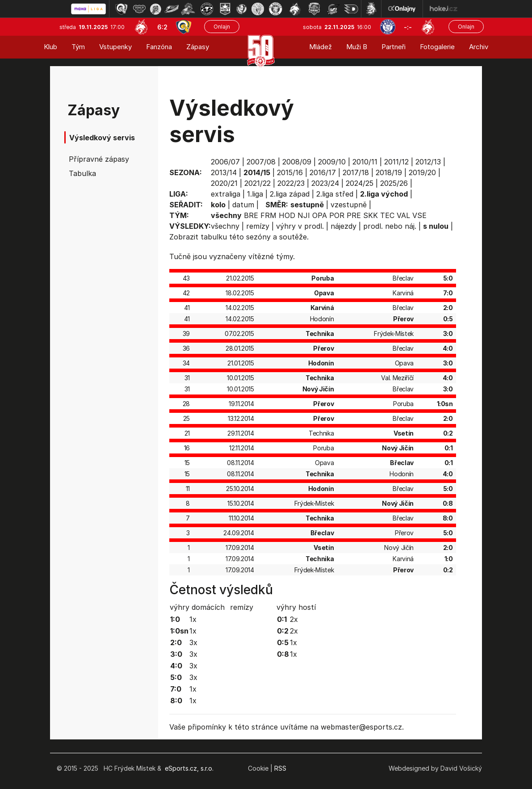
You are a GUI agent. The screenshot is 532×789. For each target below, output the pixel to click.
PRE (354, 215)
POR (337, 215)
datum (243, 205)
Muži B (357, 47)
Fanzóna (159, 47)
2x (294, 619)
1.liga (255, 194)
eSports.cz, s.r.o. (189, 768)
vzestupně (349, 205)
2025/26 (394, 183)
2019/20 (422, 172)
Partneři (394, 47)
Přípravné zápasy (99, 159)
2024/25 (360, 183)
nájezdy (343, 226)
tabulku (214, 237)
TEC (387, 215)
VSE (419, 215)
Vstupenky (115, 47)
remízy (258, 226)
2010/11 (365, 162)
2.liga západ (290, 194)
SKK (371, 215)
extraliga (226, 194)
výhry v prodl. (300, 226)
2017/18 (356, 172)
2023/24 (325, 183)
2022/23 (291, 183)
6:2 (162, 27)
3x (193, 642)
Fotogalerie (437, 47)
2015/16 (290, 172)
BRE (251, 215)
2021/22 (258, 183)
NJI (304, 215)
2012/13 (428, 162)
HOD (287, 215)
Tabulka (82, 173)
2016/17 (323, 172)
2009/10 (332, 162)
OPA (320, 215)
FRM (268, 215)
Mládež (320, 47)
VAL (403, 215)
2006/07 (225, 162)
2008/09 (297, 162)
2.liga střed (335, 194)
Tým (78, 47)
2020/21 (224, 183)
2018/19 (389, 172)
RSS (280, 768)
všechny (225, 226)
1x (193, 619)
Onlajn (222, 27)
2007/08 (261, 162)
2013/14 (224, 172)
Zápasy (198, 47)
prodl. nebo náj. (390, 226)
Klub (50, 47)
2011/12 (396, 162)
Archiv (479, 47)
